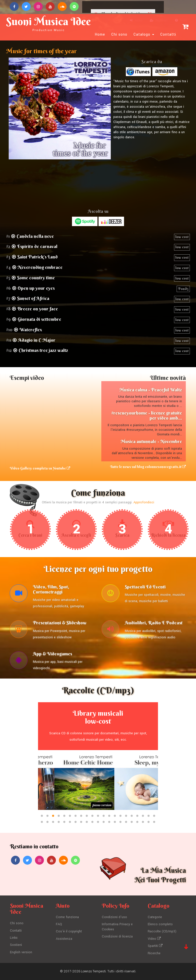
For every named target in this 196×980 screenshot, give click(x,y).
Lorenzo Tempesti (93, 971)
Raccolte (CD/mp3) (162, 931)
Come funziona (67, 917)
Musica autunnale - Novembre (151, 441)
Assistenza (64, 939)
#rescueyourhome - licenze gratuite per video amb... (147, 415)
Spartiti (155, 946)
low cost (182, 237)
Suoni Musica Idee (48, 23)
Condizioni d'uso (114, 917)
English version (21, 952)
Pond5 (183, 289)
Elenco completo (160, 924)
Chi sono (119, 35)
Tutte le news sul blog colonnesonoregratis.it (148, 467)
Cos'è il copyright (69, 931)
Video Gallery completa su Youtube (40, 468)
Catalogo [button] (144, 35)
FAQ (59, 924)
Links (14, 938)
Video (154, 939)
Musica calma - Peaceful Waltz (151, 390)
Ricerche (154, 953)
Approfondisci (144, 502)
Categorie (155, 917)
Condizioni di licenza (117, 936)
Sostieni (16, 945)
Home (100, 35)
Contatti (168, 35)
